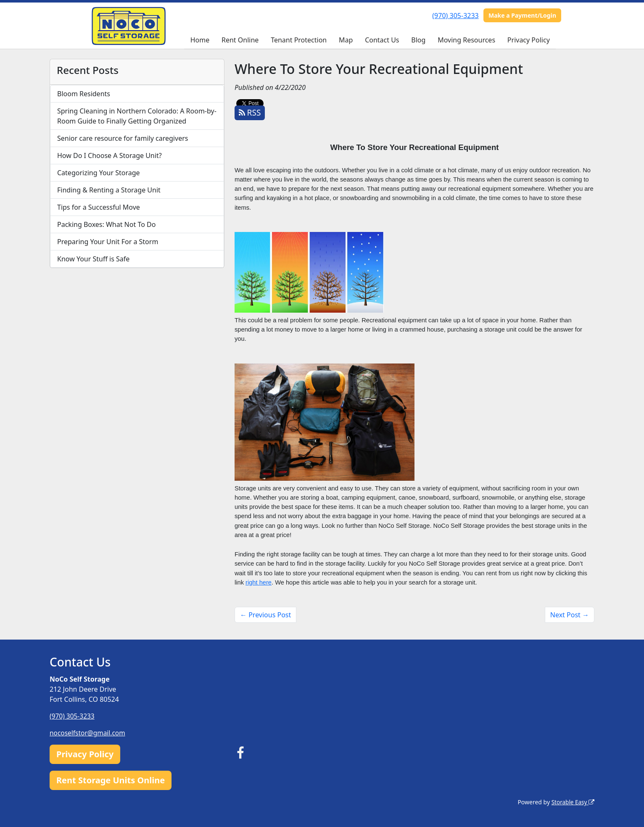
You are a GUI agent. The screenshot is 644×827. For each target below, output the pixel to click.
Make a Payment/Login (522, 15)
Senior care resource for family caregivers (123, 138)
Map (346, 40)
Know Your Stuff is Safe (93, 259)
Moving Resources (466, 40)
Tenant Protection (299, 40)
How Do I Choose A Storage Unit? (110, 155)
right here (259, 582)
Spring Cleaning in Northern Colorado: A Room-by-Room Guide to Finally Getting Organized (137, 116)
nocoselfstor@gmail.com (89, 733)
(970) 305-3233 (455, 16)
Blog (418, 40)
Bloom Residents (84, 94)
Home (200, 40)
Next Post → (570, 615)
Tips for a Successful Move (99, 207)
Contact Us (382, 40)
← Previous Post (265, 615)
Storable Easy (572, 802)
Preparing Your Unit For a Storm (108, 242)
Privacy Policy (529, 40)
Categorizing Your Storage (99, 173)
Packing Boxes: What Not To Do (106, 224)
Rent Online (240, 40)
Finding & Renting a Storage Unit (109, 190)
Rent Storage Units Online (111, 780)
